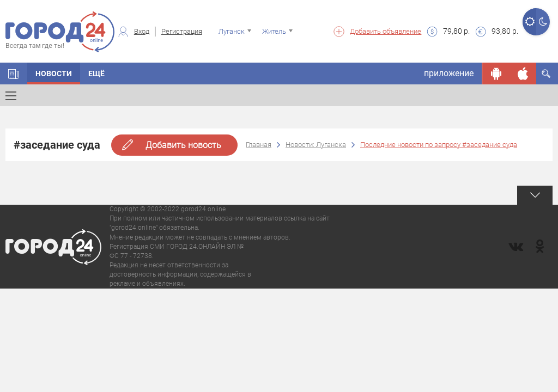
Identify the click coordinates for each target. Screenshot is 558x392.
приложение (449, 73)
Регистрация (182, 31)
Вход (142, 31)
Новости (54, 73)
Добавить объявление (386, 31)
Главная (259, 145)
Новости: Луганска (316, 145)
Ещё (96, 73)
